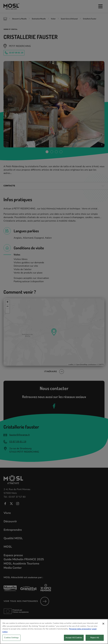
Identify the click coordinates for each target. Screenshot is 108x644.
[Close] (103, 626)
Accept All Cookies (74, 640)
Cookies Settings (11, 640)
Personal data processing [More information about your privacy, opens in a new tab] (80, 631)
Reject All (95, 640)
